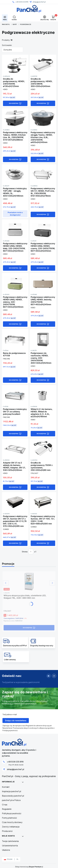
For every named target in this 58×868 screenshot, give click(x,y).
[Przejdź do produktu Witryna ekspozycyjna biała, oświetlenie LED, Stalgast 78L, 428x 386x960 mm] (29, 581)
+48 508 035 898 (22, 2)
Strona (25, 552)
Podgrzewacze (26, 24)
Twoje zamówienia (10, 841)
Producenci (7, 831)
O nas (5, 805)
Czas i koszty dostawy (12, 822)
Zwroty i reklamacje (11, 827)
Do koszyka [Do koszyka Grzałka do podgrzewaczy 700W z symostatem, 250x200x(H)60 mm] (41, 487)
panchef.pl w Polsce (11, 800)
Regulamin (7, 809)
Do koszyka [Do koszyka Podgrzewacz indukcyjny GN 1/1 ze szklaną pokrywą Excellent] (14, 434)
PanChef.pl (6, 24)
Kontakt (6, 787)
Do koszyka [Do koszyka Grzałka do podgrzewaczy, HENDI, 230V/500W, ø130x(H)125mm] (14, 103)
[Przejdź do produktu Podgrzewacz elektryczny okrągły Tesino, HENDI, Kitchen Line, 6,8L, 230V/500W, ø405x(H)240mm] (43, 118)
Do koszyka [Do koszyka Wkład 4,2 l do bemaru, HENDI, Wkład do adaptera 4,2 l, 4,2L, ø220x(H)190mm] (41, 434)
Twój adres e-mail (10, 714)
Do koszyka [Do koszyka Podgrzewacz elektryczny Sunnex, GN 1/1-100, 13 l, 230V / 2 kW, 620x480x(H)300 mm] (41, 543)
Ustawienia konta (10, 846)
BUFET (15, 24)
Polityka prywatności (12, 813)
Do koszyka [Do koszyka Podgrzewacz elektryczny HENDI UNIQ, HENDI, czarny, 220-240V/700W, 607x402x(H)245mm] (41, 268)
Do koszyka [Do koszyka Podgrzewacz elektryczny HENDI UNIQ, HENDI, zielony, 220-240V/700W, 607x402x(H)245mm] (14, 324)
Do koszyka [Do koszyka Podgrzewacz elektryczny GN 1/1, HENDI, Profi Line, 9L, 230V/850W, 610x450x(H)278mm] (41, 214)
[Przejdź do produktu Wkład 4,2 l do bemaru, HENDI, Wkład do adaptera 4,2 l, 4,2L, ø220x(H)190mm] (43, 395)
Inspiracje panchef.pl (12, 791)
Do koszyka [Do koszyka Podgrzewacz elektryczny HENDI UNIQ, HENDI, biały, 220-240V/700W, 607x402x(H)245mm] (14, 268)
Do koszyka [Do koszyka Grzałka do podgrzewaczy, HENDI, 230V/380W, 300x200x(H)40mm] (41, 103)
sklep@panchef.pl (39, 2)
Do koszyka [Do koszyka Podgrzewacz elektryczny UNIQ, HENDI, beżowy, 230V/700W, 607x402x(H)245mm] (41, 324)
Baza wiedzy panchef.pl (13, 796)
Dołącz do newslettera (16, 721)
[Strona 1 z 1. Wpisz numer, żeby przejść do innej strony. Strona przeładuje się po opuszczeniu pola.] (31, 552)
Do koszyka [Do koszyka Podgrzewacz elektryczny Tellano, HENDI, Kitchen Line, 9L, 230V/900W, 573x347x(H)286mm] (14, 159)
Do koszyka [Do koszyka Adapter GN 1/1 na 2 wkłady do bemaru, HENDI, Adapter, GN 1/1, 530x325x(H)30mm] (14, 487)
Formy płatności (9, 818)
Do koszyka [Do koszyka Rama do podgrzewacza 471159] (14, 380)
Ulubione (6, 850)
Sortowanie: (7, 45)
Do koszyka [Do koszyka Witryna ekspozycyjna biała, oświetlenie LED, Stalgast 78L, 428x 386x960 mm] (28, 628)
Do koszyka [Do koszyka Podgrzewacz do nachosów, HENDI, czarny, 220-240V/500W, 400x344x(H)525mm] (41, 380)
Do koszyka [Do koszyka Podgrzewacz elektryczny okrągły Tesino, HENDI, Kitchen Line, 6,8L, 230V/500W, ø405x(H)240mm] (41, 159)
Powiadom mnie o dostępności (15, 214)
